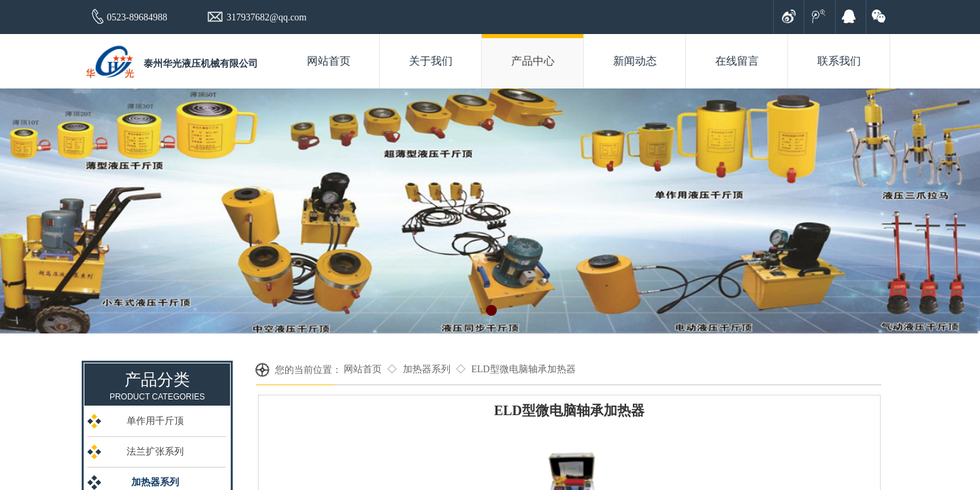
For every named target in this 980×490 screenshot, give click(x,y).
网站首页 (363, 369)
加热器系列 (427, 369)
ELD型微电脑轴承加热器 (523, 369)
